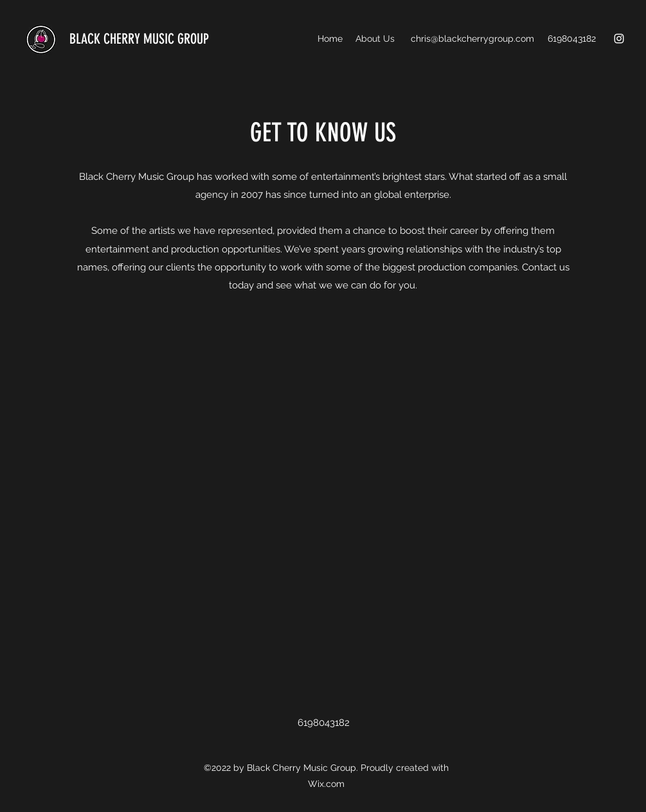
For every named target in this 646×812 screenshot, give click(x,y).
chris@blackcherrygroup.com (472, 39)
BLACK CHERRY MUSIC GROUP (139, 39)
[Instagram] (619, 39)
